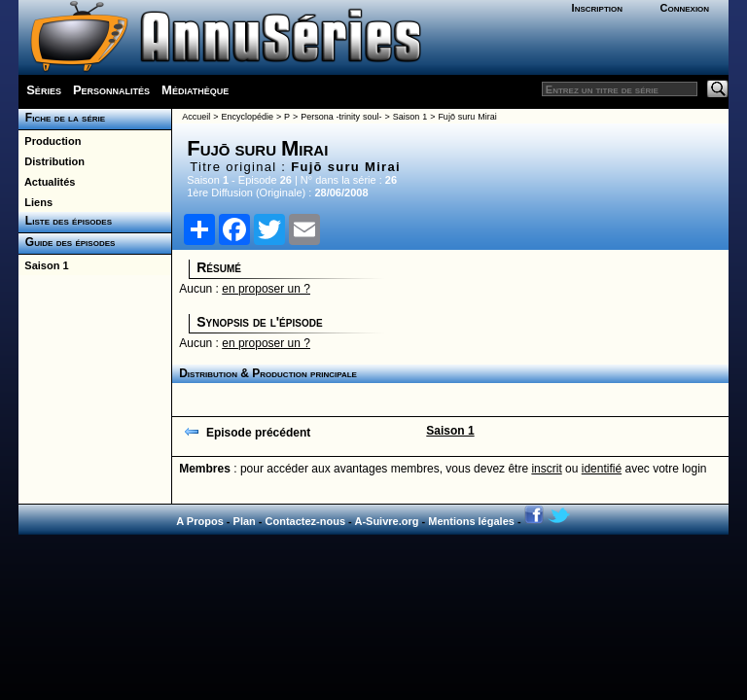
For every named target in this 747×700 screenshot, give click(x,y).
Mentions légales (471, 521)
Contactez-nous (306, 521)
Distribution (52, 161)
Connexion (684, 8)
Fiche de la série (62, 118)
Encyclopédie (247, 117)
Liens (36, 202)
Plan (245, 521)
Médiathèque (195, 90)
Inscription (597, 8)
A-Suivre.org (386, 521)
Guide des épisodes (67, 242)
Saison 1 (43, 265)
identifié (602, 469)
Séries (44, 90)
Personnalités (111, 90)
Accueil (196, 117)
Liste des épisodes (65, 221)
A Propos (200, 521)
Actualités (47, 182)
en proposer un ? (266, 289)
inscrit (546, 469)
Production (50, 141)
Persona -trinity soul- (341, 117)
